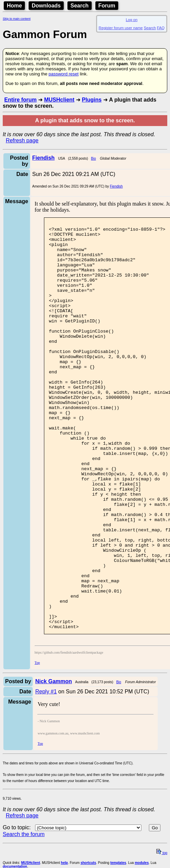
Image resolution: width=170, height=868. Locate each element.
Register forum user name (121, 28)
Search (80, 6)
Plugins (92, 100)
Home (14, 6)
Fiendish (117, 186)
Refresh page (22, 140)
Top (37, 744)
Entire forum (20, 100)
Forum (107, 6)
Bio (93, 158)
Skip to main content (17, 19)
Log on (132, 20)
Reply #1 (46, 773)
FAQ (161, 28)
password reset (63, 74)
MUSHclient (59, 100)
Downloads (46, 6)
